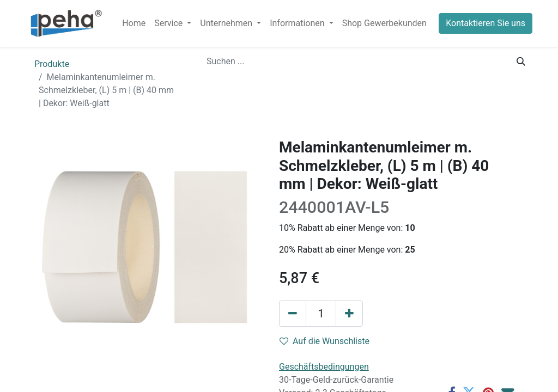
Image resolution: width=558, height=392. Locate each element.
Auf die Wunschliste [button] (325, 341)
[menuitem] (134, 23)
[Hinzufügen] (349, 314)
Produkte (52, 64)
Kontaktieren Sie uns (486, 23)
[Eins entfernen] (293, 314)
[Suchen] (521, 62)
